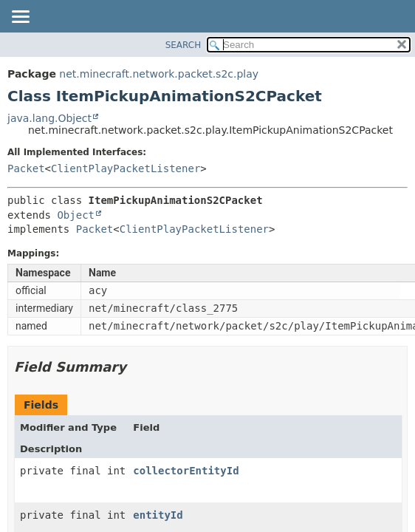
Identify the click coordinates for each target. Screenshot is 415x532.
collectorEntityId (186, 471)
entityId (158, 515)
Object (76, 215)
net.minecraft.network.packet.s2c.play (159, 74)
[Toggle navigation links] (20, 18)
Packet (26, 168)
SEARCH (184, 45)
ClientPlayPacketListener (126, 168)
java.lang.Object (49, 118)
